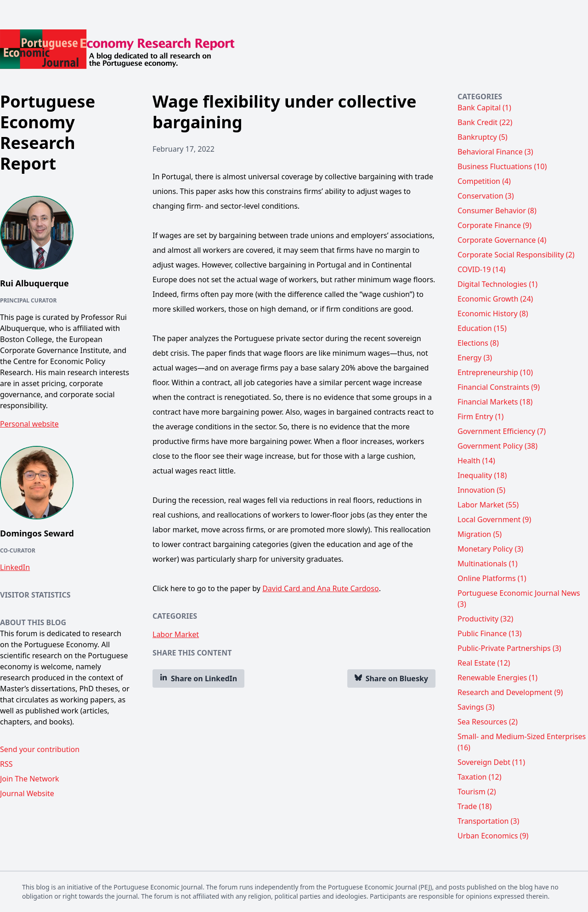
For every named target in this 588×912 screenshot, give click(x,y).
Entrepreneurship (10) (495, 372)
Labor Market (176, 634)
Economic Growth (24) (495, 299)
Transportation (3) (488, 821)
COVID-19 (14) (481, 269)
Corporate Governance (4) (502, 240)
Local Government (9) (494, 519)
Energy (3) (475, 358)
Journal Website (27, 793)
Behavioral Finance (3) (495, 152)
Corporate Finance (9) (495, 225)
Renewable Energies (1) (498, 678)
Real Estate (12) (484, 663)
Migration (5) (480, 534)
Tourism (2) (477, 792)
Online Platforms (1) (492, 578)
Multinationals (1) (487, 564)
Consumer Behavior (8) (497, 211)
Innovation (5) (481, 490)
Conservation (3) (486, 196)
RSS (6, 764)
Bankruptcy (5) (483, 137)
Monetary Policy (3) (490, 549)
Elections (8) (478, 343)
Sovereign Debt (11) (491, 762)
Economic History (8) (493, 313)
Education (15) (482, 328)
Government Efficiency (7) (502, 431)
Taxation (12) (480, 777)
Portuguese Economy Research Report (48, 132)
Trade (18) (475, 806)
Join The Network (30, 779)
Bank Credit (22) (485, 122)
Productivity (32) (485, 619)
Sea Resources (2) (488, 722)
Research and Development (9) (510, 692)
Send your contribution (40, 749)
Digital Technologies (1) (498, 284)
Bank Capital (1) (484, 108)
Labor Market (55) (488, 505)
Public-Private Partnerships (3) (509, 648)
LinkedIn (15, 567)
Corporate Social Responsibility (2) (516, 255)
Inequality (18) (482, 475)
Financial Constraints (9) (499, 387)
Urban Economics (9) (493, 836)
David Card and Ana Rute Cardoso (320, 588)
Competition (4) (484, 181)
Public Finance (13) (489, 633)
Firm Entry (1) (481, 416)
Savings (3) (476, 707)
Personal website (29, 424)
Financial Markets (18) (495, 402)
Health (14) (476, 461)
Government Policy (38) (498, 446)
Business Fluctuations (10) (502, 166)
